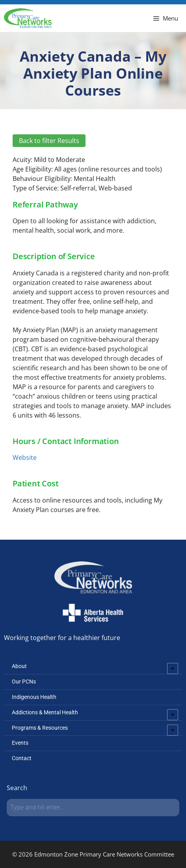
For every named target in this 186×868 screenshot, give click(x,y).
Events (20, 743)
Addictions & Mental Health (45, 712)
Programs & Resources (40, 728)
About (19, 666)
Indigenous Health (34, 697)
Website (25, 458)
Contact (22, 758)
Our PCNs (24, 682)
